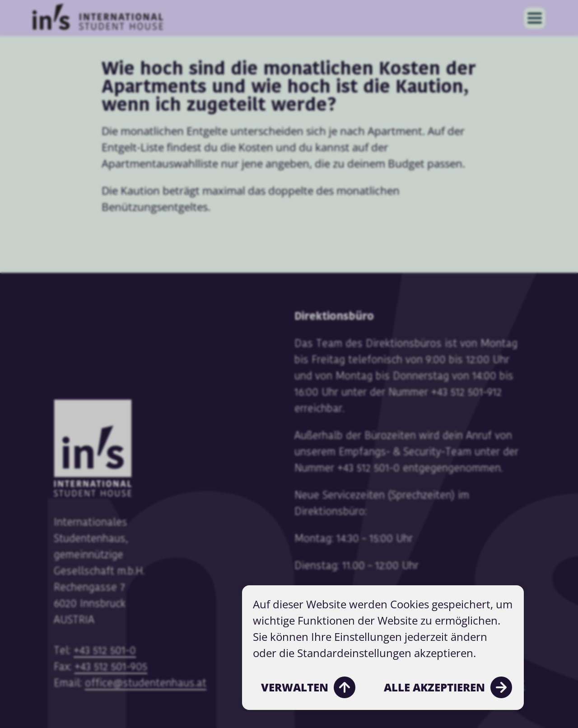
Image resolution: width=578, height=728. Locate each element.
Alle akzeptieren (448, 687)
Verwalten (308, 687)
